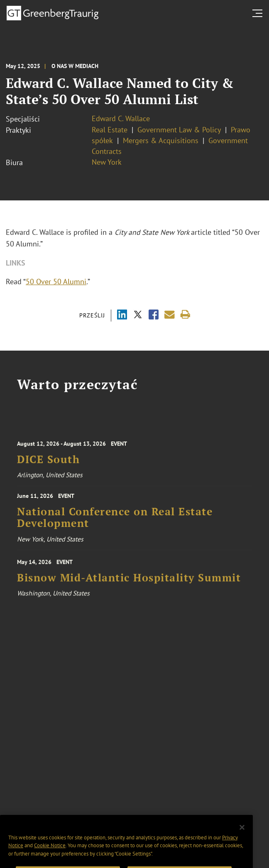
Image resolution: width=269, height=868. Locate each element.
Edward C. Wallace (121, 118)
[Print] (185, 315)
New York (107, 162)
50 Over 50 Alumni (56, 282)
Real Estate (110, 130)
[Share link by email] (170, 315)
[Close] (242, 840)
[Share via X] (138, 316)
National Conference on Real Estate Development (115, 523)
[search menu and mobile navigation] (259, 13)
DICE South (48, 465)
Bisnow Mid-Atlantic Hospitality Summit (129, 583)
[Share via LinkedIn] (122, 316)
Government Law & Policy (179, 130)
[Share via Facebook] (154, 316)
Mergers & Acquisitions (161, 140)
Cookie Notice (50, 858)
